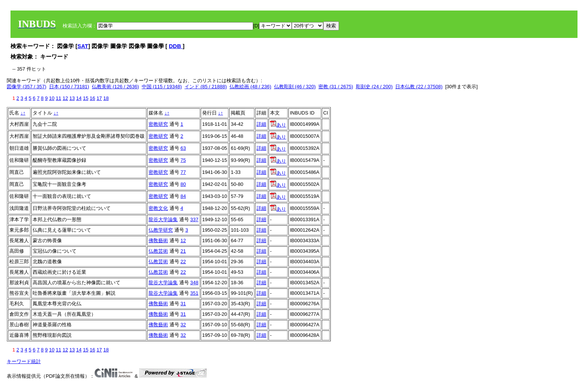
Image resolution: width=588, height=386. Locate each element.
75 (183, 160)
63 (183, 148)
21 (183, 251)
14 (79, 98)
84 (183, 196)
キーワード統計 (24, 361)
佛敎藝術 (158, 240)
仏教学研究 (161, 230)
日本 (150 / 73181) (69, 87)
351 (194, 293)
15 (85, 98)
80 (183, 184)
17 (99, 98)
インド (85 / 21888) (206, 87)
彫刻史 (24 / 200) (374, 87)
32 (183, 325)
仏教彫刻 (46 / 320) (295, 87)
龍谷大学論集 (163, 219)
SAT (83, 46)
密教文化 (158, 208)
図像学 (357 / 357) (27, 87)
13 (72, 98)
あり (278, 125)
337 (194, 219)
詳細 (261, 124)
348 (194, 283)
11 (58, 98)
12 (65, 98)
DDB (176, 46)
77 (183, 172)
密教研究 (158, 124)
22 (183, 262)
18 (106, 98)
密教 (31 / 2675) (336, 87)
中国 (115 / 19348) (162, 87)
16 (92, 98)
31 (183, 304)
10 (52, 98)
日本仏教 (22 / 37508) (419, 87)
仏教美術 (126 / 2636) (115, 87)
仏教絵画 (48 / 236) (250, 87)
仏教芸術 (158, 251)
